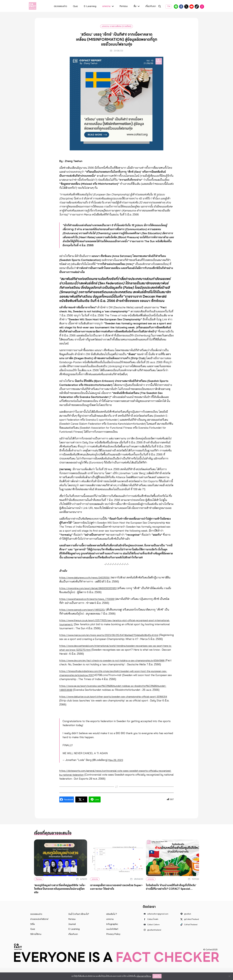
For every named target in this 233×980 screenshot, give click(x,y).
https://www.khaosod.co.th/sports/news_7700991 (90, 599)
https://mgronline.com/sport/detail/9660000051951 (92, 588)
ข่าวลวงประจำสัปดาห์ (39, 931)
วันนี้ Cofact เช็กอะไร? (79, 926)
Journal (72, 936)
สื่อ (135, 6)
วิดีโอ (33, 936)
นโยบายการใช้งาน (144, 976)
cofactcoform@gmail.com (158, 926)
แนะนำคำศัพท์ (112, 941)
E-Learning (90, 6)
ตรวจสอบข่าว (60, 6)
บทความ (106, 6)
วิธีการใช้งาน (36, 946)
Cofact (18, 959)
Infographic (112, 936)
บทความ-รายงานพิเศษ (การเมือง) (116, 26)
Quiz (75, 6)
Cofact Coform (192, 7)
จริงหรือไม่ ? (112, 926)
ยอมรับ (157, 976)
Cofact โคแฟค (181, 7)
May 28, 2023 (116, 772)
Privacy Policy (113, 946)
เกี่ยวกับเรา (151, 6)
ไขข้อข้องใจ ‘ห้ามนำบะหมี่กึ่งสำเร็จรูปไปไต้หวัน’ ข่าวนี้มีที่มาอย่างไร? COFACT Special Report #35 (171, 901)
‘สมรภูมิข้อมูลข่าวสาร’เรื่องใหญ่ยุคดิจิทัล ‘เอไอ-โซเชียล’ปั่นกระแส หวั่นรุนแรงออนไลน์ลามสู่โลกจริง (60, 901)
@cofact (176, 7)
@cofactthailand (202, 7)
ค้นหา (160, 7)
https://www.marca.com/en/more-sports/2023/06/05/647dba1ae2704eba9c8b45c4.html (115, 635)
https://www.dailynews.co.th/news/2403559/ (87, 577)
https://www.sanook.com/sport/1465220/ (85, 610)
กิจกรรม (124, 6)
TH (169, 7)
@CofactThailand (186, 7)
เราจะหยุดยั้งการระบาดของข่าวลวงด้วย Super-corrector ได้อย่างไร (116, 899)
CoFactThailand (197, 7)
